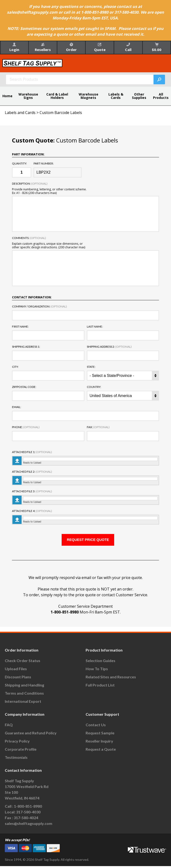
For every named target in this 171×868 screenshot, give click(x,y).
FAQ (9, 727)
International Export (23, 703)
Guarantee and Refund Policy (31, 735)
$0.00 (157, 47)
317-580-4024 (26, 820)
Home (7, 96)
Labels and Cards (20, 113)
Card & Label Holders (57, 96)
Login (14, 47)
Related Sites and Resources (111, 679)
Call (128, 47)
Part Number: (44, 164)
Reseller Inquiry (99, 743)
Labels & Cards (116, 96)
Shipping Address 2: (109, 347)
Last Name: (95, 327)
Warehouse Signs (28, 96)
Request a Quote (101, 751)
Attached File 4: (32, 511)
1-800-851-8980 (65, 614)
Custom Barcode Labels (61, 113)
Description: (30, 184)
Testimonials (16, 759)
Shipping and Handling (24, 687)
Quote (100, 47)
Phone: (26, 427)
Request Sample (100, 735)
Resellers (43, 47)
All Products (161, 96)
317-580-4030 (28, 814)
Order (71, 47)
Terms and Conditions (24, 695)
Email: (17, 407)
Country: (94, 387)
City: (15, 367)
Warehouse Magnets (88, 96)
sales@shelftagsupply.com (29, 825)
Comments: (29, 238)
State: (91, 367)
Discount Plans (18, 679)
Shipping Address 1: (26, 347)
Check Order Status (23, 663)
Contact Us (96, 727)
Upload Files (16, 671)
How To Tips (97, 671)
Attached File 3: (32, 491)
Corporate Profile (21, 751)
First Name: (20, 327)
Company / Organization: (39, 306)
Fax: (98, 427)
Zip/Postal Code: (24, 387)
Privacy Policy (17, 743)
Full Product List (100, 687)
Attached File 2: (32, 472)
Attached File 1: (32, 452)
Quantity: (19, 164)
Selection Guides (100, 663)
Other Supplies (139, 96)
